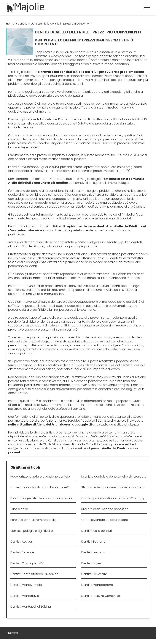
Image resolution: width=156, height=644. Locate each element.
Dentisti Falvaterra (94, 574)
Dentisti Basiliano (93, 542)
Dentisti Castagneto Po (27, 563)
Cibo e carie (19, 509)
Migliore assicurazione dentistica (105, 509)
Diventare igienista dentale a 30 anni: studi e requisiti (43, 498)
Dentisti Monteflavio (25, 596)
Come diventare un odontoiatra (105, 520)
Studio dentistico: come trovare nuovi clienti (113, 487)
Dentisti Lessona (93, 552)
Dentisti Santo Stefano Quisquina (34, 574)
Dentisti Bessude (22, 552)
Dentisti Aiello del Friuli (97, 531)
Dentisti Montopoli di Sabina (31, 607)
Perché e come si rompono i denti (35, 520)
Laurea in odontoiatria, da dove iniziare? (40, 487)
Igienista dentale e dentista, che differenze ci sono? (114, 476)
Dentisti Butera (92, 563)
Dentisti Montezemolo (26, 585)
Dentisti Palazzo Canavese (101, 596)
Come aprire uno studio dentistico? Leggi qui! (114, 498)
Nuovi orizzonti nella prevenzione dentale (40, 476)
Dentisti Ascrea (21, 542)
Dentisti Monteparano (97, 585)
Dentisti (13, 633)
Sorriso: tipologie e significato (32, 531)
